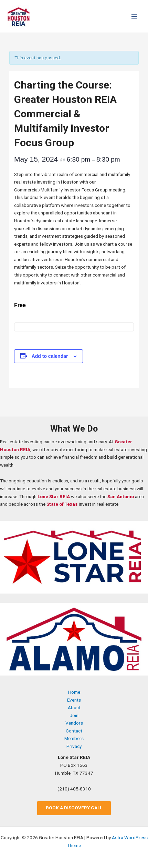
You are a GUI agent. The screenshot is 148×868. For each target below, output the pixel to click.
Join (74, 715)
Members (74, 738)
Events (74, 700)
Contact (74, 731)
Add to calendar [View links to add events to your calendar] (50, 356)
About (74, 707)
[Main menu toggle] (134, 16)
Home (74, 692)
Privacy (74, 746)
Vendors (74, 723)
